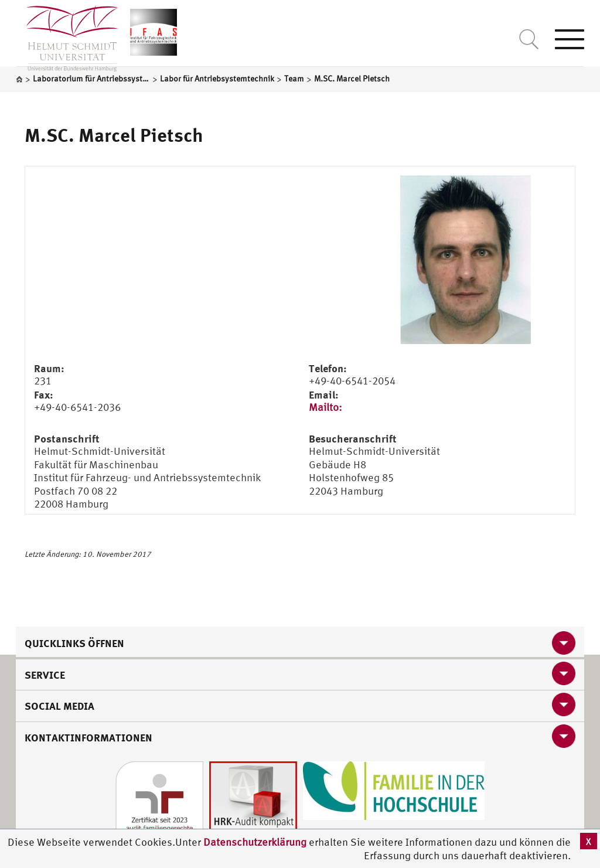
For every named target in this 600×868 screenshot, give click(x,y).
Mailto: (325, 407)
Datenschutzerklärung (255, 842)
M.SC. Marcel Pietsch (114, 135)
